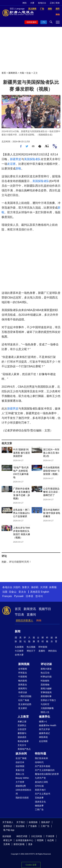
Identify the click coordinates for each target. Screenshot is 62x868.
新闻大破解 (46, 688)
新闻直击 (23, 685)
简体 (58, 3)
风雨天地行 (40, 790)
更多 (30, 844)
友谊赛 (11, 164)
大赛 (32, 3)
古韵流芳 (22, 729)
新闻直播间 (32, 22)
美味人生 (20, 774)
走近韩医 (43, 741)
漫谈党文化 (40, 802)
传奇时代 (39, 762)
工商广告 (39, 810)
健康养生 (45, 717)
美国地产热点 (24, 749)
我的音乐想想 (22, 798)
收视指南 (33, 822)
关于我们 (21, 822)
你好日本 (20, 762)
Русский (19, 596)
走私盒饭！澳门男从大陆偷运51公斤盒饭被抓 (21, 513)
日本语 (29, 596)
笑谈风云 (22, 725)
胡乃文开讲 (44, 729)
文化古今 (22, 745)
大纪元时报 (36, 836)
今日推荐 (19, 651)
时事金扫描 (46, 677)
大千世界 (20, 782)
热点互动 (45, 673)
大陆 (22, 73)
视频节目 (45, 609)
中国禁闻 (23, 677)
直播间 (31, 615)
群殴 (18, 169)
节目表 (19, 615)
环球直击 (23, 673)
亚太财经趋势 (25, 704)
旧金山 (13, 592)
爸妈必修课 (23, 741)
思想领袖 (45, 685)
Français (7, 596)
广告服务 (33, 826)
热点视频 (31, 647)
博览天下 (31, 651)
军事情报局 (46, 692)
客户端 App (9, 830)
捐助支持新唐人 (24, 620)
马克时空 (45, 704)
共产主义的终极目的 (45, 770)
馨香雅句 (22, 733)
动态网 (50, 840)
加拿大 (26, 587)
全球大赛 (19, 655)
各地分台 (42, 3)
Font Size (47, 146)
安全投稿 (20, 826)
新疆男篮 (16, 159)
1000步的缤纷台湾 (23, 792)
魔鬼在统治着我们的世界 (47, 774)
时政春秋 (45, 681)
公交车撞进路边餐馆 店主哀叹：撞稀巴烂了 (52, 492)
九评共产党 (40, 778)
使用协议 (8, 826)
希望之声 (8, 840)
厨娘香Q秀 (21, 786)
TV (44, 22)
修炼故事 (39, 806)
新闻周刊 (23, 688)
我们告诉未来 (41, 758)
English (45, 592)
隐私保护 (46, 822)
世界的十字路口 (48, 700)
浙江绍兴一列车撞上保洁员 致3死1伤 (51, 453)
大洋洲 (44, 587)
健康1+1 (43, 721)
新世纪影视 (19, 844)
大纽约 (17, 587)
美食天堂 (20, 770)
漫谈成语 (22, 737)
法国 (5, 592)
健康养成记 (44, 733)
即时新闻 (43, 647)
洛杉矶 (35, 587)
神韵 (24, 3)
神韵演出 (52, 651)
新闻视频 (24, 664)
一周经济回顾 (25, 696)
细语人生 (45, 712)
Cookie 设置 (31, 865)
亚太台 (22, 592)
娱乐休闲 (21, 754)
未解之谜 (22, 721)
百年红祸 (39, 786)
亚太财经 (23, 708)
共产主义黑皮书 (43, 794)
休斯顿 (53, 587)
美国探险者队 (32, 159)
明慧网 (40, 840)
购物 (39, 620)
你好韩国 (20, 766)
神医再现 (43, 737)
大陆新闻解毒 (47, 708)
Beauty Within (22, 778)
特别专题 (41, 754)
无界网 (7, 844)
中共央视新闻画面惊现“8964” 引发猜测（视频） (52, 471)
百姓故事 (39, 798)
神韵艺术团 (22, 836)
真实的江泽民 (41, 782)
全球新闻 (23, 669)
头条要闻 (19, 647)
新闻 (18, 631)
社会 (29, 73)
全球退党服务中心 (24, 840)
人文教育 (23, 717)
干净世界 (50, 836)
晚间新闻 (23, 681)
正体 (52, 3)
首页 (4, 73)
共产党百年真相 (43, 766)
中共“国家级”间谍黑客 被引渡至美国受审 (22, 453)
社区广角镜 (24, 700)
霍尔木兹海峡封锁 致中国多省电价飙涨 (52, 513)
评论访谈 (46, 664)
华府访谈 (23, 692)
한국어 (39, 596)
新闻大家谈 (46, 669)
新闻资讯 (13, 73)
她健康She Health (48, 725)
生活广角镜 (21, 758)
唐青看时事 (46, 696)
